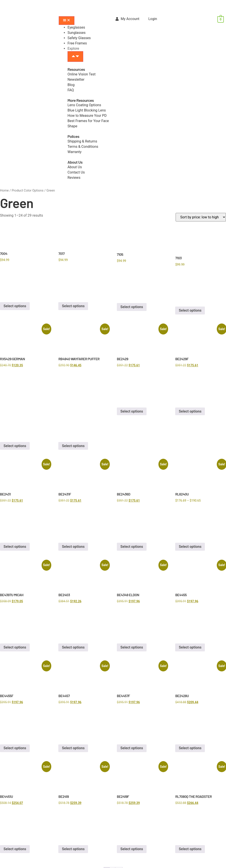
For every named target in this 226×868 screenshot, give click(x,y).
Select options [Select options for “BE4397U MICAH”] (15, 647)
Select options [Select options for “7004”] (15, 306)
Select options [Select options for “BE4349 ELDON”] (132, 647)
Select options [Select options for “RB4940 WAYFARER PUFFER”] (73, 446)
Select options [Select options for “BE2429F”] (190, 411)
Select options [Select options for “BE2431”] (15, 547)
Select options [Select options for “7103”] (190, 310)
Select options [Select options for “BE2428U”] (190, 748)
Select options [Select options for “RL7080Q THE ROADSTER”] (190, 849)
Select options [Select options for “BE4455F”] (15, 748)
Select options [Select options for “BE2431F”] (73, 547)
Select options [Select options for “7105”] (132, 307)
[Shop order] (201, 217)
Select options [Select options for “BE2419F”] (132, 849)
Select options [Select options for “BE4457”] (73, 748)
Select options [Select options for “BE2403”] (73, 647)
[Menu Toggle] (67, 21)
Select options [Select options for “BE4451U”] (15, 849)
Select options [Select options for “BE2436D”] (132, 547)
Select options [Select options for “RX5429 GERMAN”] (15, 446)
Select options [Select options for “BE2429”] (132, 411)
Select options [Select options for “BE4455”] (190, 647)
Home (4, 190)
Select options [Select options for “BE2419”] (73, 849)
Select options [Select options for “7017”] (73, 306)
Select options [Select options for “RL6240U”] (190, 547)
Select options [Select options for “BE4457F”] (132, 748)
